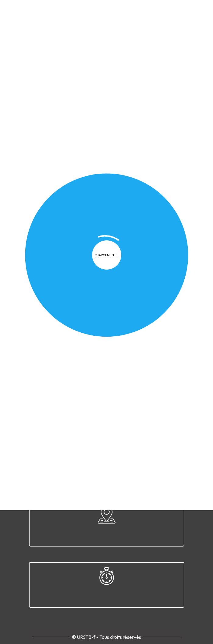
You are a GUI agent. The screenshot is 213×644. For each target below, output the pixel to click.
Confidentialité (61, 328)
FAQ (115, 328)
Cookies (94, 328)
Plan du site (139, 328)
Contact (168, 328)
